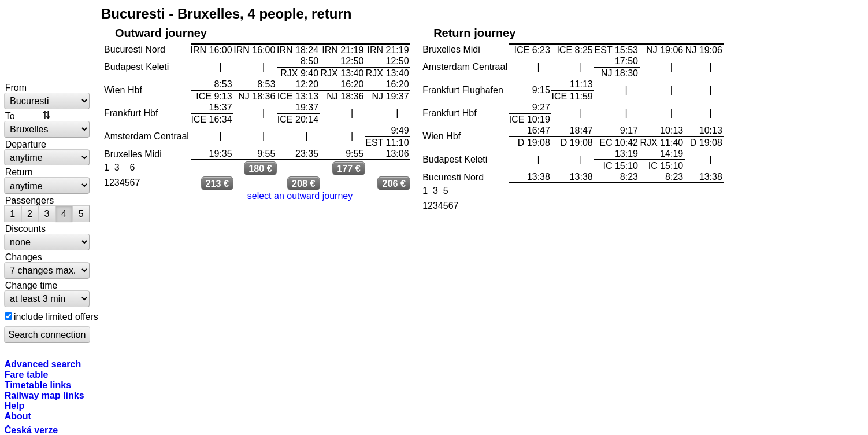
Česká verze (31, 430)
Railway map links (44, 395)
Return (19, 172)
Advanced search (43, 364)
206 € (394, 183)
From (16, 87)
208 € (304, 183)
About (18, 416)
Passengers (30, 200)
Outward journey (161, 33)
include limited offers (56, 316)
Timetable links (38, 385)
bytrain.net (47, 42)
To (10, 116)
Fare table (27, 374)
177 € (349, 168)
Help (15, 405)
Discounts (25, 228)
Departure (26, 144)
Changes (24, 257)
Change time (31, 285)
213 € (218, 183)
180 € (260, 168)
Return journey (474, 33)
